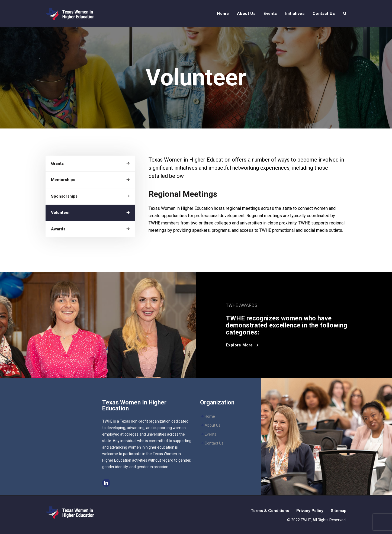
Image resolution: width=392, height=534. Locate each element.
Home (210, 416)
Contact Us (214, 443)
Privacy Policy (310, 511)
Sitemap (339, 511)
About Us (213, 425)
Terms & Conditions (270, 511)
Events (211, 434)
